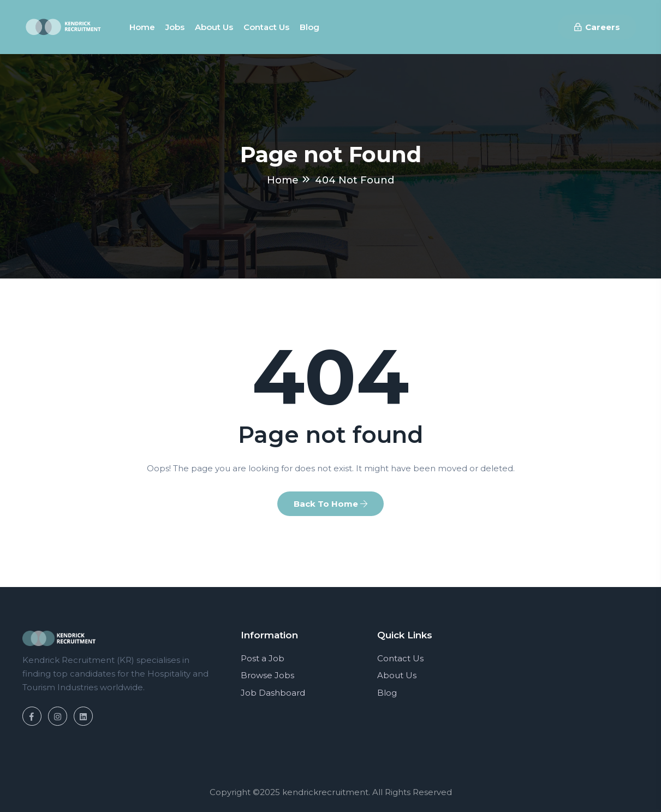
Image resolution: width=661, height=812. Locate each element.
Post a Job (263, 658)
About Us (397, 675)
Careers (597, 27)
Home (142, 27)
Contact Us (400, 658)
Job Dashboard (273, 693)
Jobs (175, 27)
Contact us (266, 27)
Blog (309, 27)
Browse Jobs (267, 675)
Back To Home (330, 504)
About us (214, 27)
